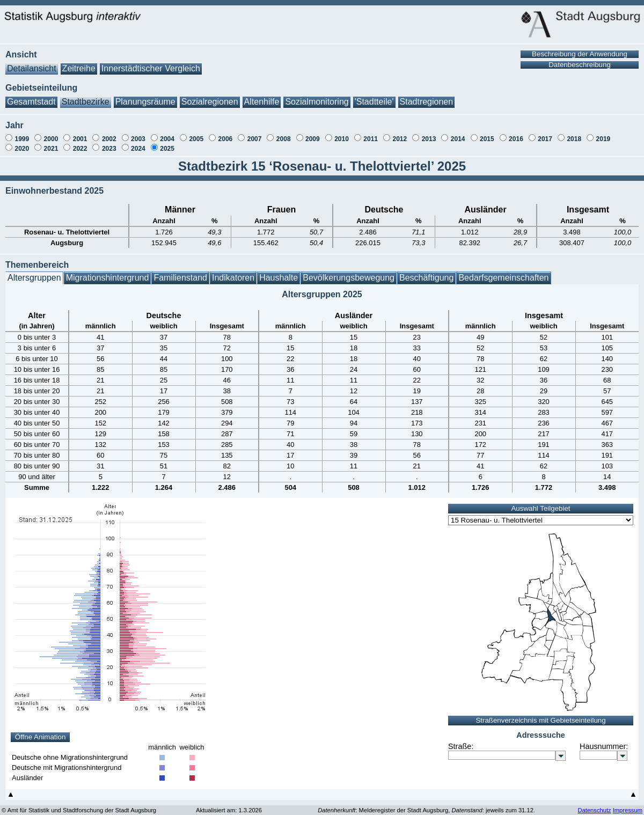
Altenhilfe (262, 96)
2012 (400, 134)
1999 (22, 134)
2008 (284, 134)
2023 (109, 143)
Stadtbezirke (86, 96)
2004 (167, 134)
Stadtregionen (427, 96)
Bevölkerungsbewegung (349, 272)
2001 (80, 134)
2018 (574, 134)
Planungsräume (145, 96)
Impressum (628, 805)
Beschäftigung (426, 272)
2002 (109, 134)
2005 (196, 134)
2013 (429, 134)
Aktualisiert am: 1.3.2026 (229, 805)
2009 (313, 134)
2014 (458, 134)
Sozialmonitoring (317, 96)
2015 (487, 134)
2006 (226, 134)
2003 (138, 134)
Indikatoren (233, 272)
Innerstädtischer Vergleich (151, 63)
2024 (138, 143)
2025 (167, 143)
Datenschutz (594, 805)
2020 (22, 143)
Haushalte (279, 272)
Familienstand (180, 272)
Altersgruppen (34, 272)
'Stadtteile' (374, 96)
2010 (342, 134)
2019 (603, 134)
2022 (80, 143)
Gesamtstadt (31, 96)
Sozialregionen (210, 96)
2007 (255, 134)
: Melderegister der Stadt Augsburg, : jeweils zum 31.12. (426, 805)
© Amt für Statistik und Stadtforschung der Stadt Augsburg (79, 805)
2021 (51, 143)
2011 (371, 134)
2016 (516, 134)
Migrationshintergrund (108, 272)
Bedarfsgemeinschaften (503, 272)
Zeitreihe (79, 63)
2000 (51, 134)
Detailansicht (32, 63)
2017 (545, 134)
